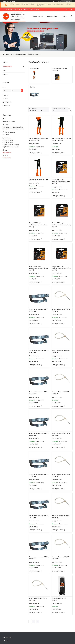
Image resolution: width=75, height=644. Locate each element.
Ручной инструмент (21, 54)
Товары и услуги (37, 16)
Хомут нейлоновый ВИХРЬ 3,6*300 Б (61, 475)
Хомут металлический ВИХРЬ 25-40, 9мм (39, 393)
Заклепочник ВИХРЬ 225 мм (38, 180)
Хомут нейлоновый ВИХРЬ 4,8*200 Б (61, 517)
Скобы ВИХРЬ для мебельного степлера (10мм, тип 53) (61, 268)
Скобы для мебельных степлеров (60, 69)
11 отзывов (58, 1)
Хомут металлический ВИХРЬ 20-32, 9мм (39, 434)
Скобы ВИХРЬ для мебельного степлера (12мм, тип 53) (39, 268)
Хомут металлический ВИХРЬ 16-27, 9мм (39, 475)
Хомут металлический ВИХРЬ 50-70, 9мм (39, 310)
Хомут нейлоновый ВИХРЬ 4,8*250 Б (61, 558)
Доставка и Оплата (53, 16)
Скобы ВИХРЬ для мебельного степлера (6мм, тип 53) (38, 225)
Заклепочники (34, 68)
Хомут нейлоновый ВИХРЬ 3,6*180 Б (61, 310)
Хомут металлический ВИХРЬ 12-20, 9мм (39, 517)
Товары (6, 641)
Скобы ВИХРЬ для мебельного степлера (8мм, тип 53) (61, 182)
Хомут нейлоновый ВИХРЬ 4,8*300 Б (38, 599)
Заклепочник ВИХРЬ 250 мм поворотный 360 (38, 139)
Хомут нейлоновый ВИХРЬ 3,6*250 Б (61, 434)
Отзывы (5, 75)
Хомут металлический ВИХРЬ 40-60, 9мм (39, 352)
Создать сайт (6, 1)
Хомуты (32, 87)
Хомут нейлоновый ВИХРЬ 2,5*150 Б (61, 393)
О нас (4, 70)
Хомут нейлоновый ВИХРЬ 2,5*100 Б (61, 352)
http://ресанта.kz (7, 153)
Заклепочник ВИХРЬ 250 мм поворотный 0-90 (61, 139)
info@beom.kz (7, 158)
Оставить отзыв (67, 9)
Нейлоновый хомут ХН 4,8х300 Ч (60, 599)
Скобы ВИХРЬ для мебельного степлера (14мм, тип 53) (61, 225)
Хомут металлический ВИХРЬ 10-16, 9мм (39, 558)
